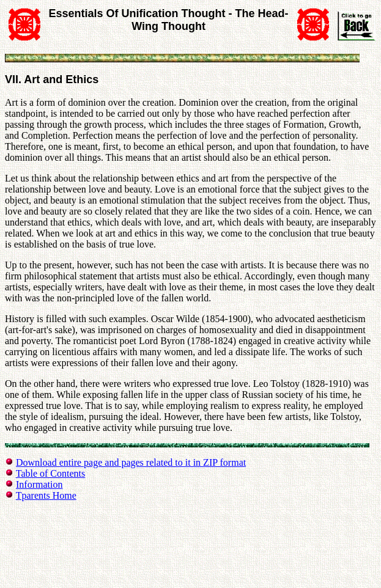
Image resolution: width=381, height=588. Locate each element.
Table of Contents (51, 473)
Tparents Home (46, 495)
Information (39, 484)
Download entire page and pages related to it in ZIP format (131, 462)
